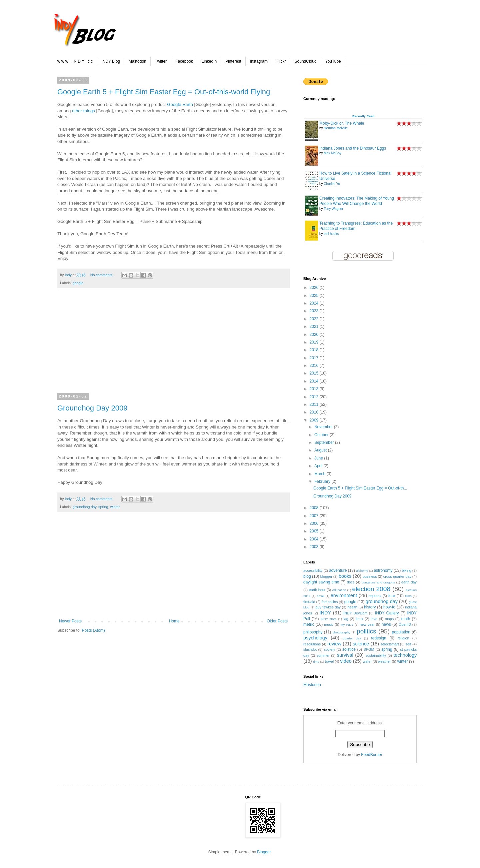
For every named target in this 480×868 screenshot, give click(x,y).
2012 (315, 397)
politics (366, 631)
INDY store (328, 619)
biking (407, 570)
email (320, 596)
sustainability (376, 655)
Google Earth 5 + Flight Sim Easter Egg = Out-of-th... (360, 488)
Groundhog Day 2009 (92, 408)
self (408, 644)
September (325, 442)
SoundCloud (306, 61)
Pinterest (233, 61)
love (374, 619)
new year (367, 624)
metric (309, 624)
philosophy (313, 632)
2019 (315, 342)
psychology (315, 638)
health (352, 607)
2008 (315, 508)
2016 (315, 366)
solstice (349, 649)
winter (115, 507)
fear (392, 596)
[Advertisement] (173, 345)
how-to (389, 607)
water (367, 661)
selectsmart (389, 644)
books (345, 576)
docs (351, 582)
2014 (315, 381)
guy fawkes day (328, 607)
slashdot (310, 649)
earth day (409, 582)
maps (389, 619)
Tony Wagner (333, 209)
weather (384, 661)
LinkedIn (209, 61)
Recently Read (363, 116)
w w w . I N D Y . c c (75, 61)
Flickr (281, 61)
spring (103, 507)
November (324, 427)
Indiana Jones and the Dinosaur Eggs (353, 148)
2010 (315, 412)
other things (83, 111)
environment (344, 595)
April (319, 466)
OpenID (405, 624)
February (323, 481)
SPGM (369, 649)
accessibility (313, 570)
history (370, 607)
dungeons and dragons (378, 582)
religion (403, 638)
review (334, 644)
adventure (338, 570)
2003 (315, 547)
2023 (315, 311)
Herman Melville (336, 128)
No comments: (102, 275)
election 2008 (371, 589)
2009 (315, 420)
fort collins (330, 602)
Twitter (161, 61)
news (386, 624)
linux (359, 619)
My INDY (347, 625)
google (78, 283)
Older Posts (277, 621)
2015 (315, 373)
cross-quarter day (397, 576)
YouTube (333, 61)
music (329, 624)
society (330, 649)
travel (329, 661)
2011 (315, 405)
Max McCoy (332, 153)
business (370, 576)
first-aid (309, 602)
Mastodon (137, 61)
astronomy (383, 570)
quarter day (352, 638)
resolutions (312, 644)
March (320, 474)
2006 (315, 523)
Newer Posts (70, 621)
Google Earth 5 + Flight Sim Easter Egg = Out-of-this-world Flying (164, 92)
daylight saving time (321, 582)
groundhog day (84, 507)
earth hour (317, 590)
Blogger (264, 852)
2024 (315, 303)
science (361, 644)
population (401, 632)
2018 (315, 350)
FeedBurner (371, 755)
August (321, 450)
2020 (315, 335)
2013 (315, 389)
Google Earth (180, 104)
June (319, 458)
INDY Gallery (387, 613)
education (339, 590)
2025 (315, 296)
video (346, 661)
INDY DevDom (355, 613)
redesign (379, 638)
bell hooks (331, 234)
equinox (375, 596)
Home (174, 621)
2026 (315, 288)
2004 (315, 539)
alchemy (362, 571)
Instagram (259, 61)
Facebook (184, 61)
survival (345, 655)
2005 (315, 531)
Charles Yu (332, 184)
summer (323, 655)
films (408, 596)
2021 (315, 327)
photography (341, 632)
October (322, 435)
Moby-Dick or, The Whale (342, 123)
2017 (315, 358)
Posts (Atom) (93, 630)
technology (405, 655)
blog (307, 576)
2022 (315, 319)
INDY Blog (111, 61)
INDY (325, 613)
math (406, 619)
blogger (326, 576)
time (316, 662)
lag (346, 619)
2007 (315, 516)
